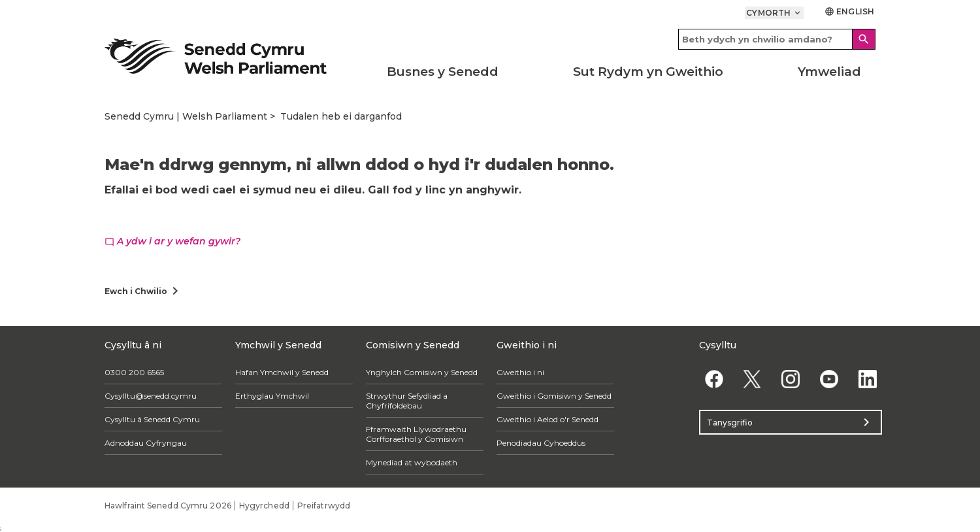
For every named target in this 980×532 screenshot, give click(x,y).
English (849, 11)
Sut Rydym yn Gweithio (648, 72)
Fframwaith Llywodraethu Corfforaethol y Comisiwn (416, 434)
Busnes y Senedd (443, 72)
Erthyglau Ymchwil (272, 396)
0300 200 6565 (134, 372)
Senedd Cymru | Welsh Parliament (186, 116)
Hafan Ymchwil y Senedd (282, 372)
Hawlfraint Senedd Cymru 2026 (168, 506)
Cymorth (774, 13)
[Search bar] (777, 39)
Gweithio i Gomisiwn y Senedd (554, 396)
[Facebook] (714, 379)
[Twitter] (752, 379)
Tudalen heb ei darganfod (341, 116)
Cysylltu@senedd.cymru (151, 396)
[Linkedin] (867, 379)
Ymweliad (829, 72)
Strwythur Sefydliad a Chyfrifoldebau (407, 401)
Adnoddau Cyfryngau (146, 443)
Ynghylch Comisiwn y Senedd (422, 372)
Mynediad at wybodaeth (412, 462)
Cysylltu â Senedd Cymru (152, 419)
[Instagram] (791, 379)
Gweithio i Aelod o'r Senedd (547, 419)
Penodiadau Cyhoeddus (541, 443)
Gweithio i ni (520, 372)
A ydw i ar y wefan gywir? (172, 241)
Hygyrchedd (264, 506)
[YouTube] (829, 379)
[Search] (864, 39)
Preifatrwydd (324, 506)
